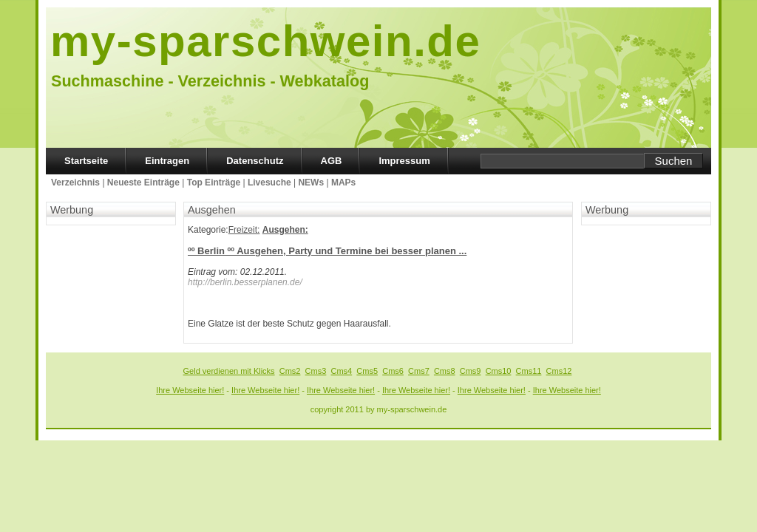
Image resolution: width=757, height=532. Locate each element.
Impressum (404, 161)
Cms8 (445, 371)
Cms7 (419, 371)
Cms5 (367, 371)
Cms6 (393, 371)
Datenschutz (255, 161)
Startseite (86, 161)
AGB (332, 161)
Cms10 (499, 371)
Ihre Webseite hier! (190, 390)
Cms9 (471, 371)
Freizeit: (244, 230)
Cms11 (529, 371)
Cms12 (559, 371)
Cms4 (341, 371)
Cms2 (290, 371)
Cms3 (316, 371)
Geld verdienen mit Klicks (229, 371)
